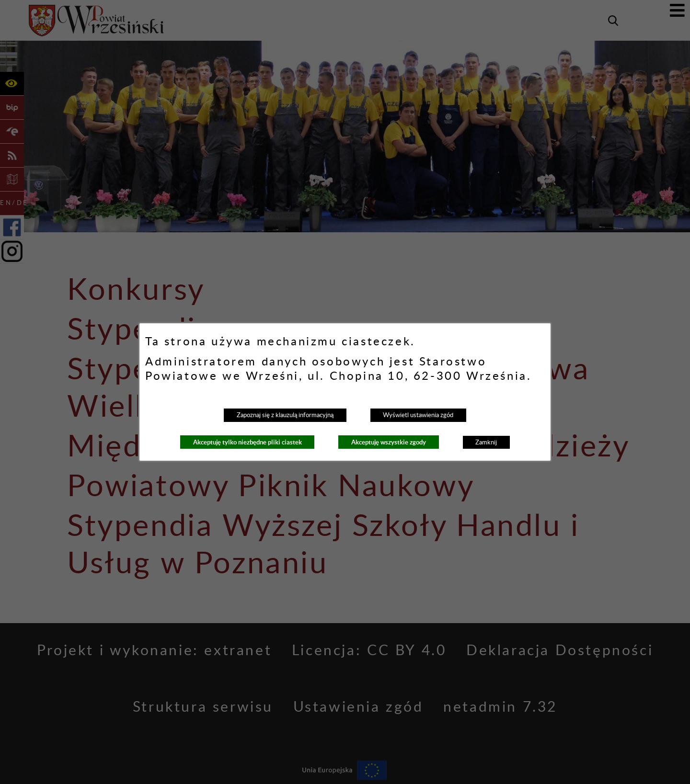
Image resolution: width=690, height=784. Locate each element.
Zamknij (486, 443)
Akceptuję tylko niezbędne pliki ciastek (247, 442)
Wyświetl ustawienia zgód (418, 415)
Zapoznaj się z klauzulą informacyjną (285, 415)
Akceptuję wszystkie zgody (389, 442)
